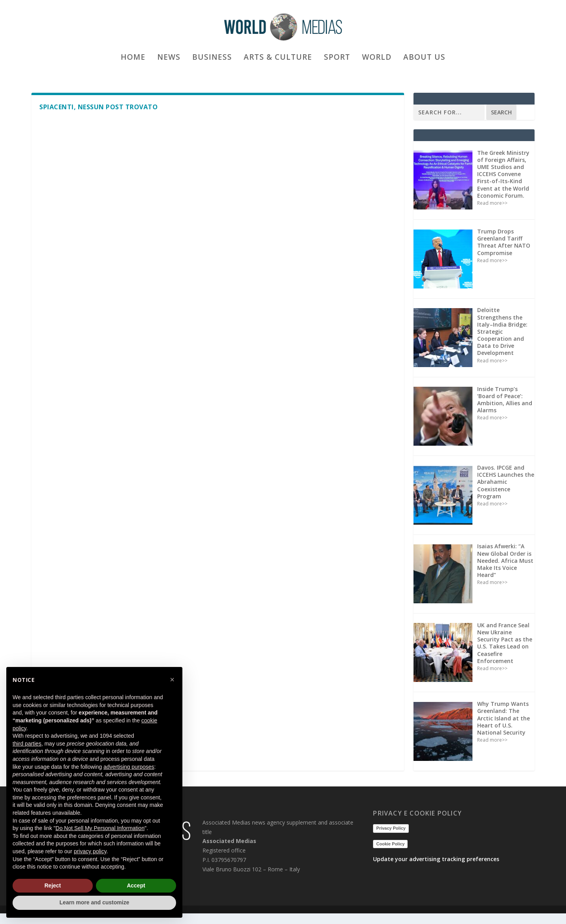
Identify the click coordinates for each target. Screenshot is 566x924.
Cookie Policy (390, 854)
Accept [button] (136, 885)
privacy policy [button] (90, 851)
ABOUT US (424, 76)
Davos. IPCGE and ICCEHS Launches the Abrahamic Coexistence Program (506, 492)
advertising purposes (129, 767)
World (377, 76)
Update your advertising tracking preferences (436, 870)
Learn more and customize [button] (94, 902)
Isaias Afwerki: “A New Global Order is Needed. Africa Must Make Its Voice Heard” (505, 571)
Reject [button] (53, 885)
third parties (27, 744)
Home (133, 76)
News (169, 76)
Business (212, 76)
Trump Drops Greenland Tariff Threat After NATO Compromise (504, 253)
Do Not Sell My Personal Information (100, 828)
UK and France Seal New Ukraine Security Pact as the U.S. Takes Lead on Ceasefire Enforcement (505, 654)
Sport (337, 76)
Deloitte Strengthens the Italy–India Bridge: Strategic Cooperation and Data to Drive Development (502, 342)
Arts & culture (278, 76)
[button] (172, 680)
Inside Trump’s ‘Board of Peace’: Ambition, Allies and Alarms (505, 410)
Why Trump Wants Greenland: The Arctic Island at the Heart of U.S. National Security (504, 729)
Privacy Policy (391, 839)
